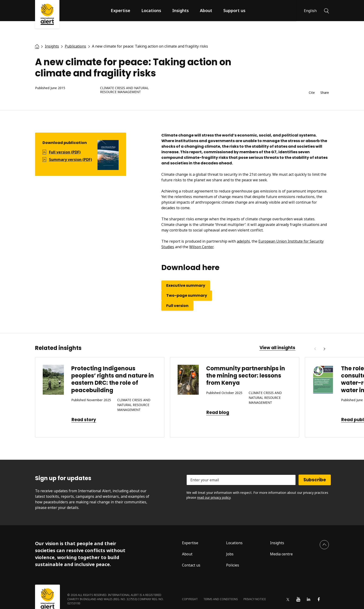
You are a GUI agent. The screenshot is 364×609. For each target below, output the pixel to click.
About (206, 10)
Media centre (281, 554)
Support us (234, 10)
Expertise (120, 10)
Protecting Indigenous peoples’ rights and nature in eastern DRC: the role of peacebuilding (113, 379)
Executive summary (186, 285)
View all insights (277, 348)
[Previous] (315, 349)
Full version (177, 306)
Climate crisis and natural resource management (124, 90)
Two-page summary (187, 295)
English (310, 11)
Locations (151, 10)
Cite (312, 93)
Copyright (190, 599)
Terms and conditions (221, 599)
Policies (233, 565)
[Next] (324, 349)
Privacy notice (255, 599)
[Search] (327, 10)
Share (325, 93)
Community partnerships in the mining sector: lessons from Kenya (246, 376)
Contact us (191, 565)
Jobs (230, 554)
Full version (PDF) (65, 152)
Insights (180, 10)
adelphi (243, 241)
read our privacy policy (214, 497)
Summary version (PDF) (70, 160)
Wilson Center (201, 247)
